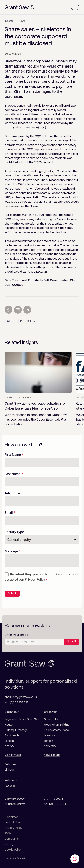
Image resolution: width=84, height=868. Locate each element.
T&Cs (8, 833)
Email (9, 513)
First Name (13, 455)
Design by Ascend (15, 858)
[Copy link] (9, 310)
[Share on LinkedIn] (27, 310)
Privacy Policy (35, 579)
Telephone (12, 493)
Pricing (9, 844)
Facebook (11, 786)
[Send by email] (18, 310)
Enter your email (16, 635)
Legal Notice (12, 823)
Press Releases (29, 321)
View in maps (13, 755)
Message (11, 551)
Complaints (12, 839)
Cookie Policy (13, 850)
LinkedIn (10, 770)
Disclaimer (11, 817)
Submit (12, 594)
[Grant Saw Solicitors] (19, 7)
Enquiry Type (14, 532)
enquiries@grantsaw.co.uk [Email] (21, 697)
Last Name (13, 474)
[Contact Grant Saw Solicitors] (75, 859)
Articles (11, 321)
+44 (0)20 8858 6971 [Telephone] (17, 703)
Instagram (11, 781)
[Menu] (75, 7)
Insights (9, 21)
